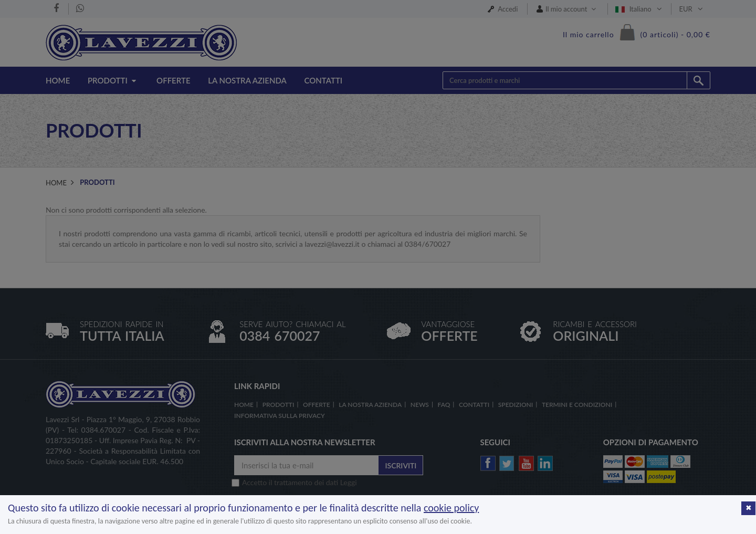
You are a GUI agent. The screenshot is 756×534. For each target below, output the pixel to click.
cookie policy (451, 508)
